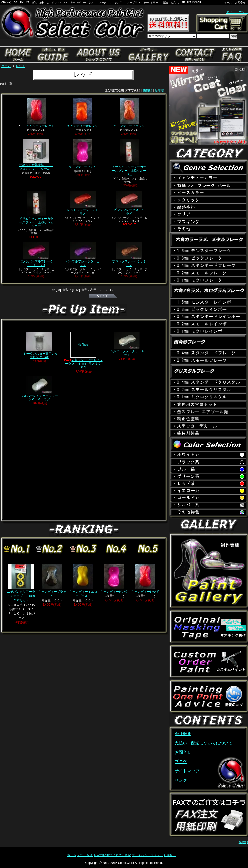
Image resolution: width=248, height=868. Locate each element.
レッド (20, 66)
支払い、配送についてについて (204, 743)
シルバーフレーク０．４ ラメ (129, 344)
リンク (181, 780)
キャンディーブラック (52, 581)
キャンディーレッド (36, 113)
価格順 (148, 90)
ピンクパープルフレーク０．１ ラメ (36, 255)
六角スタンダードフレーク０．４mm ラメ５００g (83, 351)
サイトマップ (187, 771)
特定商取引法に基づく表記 (112, 855)
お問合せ (240, 2)
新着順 (159, 90)
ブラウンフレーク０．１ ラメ (129, 255)
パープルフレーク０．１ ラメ (84, 255)
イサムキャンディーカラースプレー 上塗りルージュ (129, 157)
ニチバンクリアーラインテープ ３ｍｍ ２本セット (23, 583)
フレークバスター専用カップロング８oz (39, 345)
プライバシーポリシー (147, 855)
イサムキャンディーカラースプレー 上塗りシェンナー (36, 209)
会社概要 (183, 734)
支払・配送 (85, 855)
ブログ (181, 762)
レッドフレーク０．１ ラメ (84, 203)
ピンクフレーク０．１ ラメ (131, 203)
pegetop (243, 842)
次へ (104, 296)
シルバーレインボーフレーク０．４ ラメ (39, 389)
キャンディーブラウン (129, 113)
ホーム (228, 2)
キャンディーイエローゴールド (83, 581)
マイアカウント (237, 12)
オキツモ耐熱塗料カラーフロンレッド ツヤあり (36, 155)
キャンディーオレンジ (83, 113)
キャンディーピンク (83, 154)
